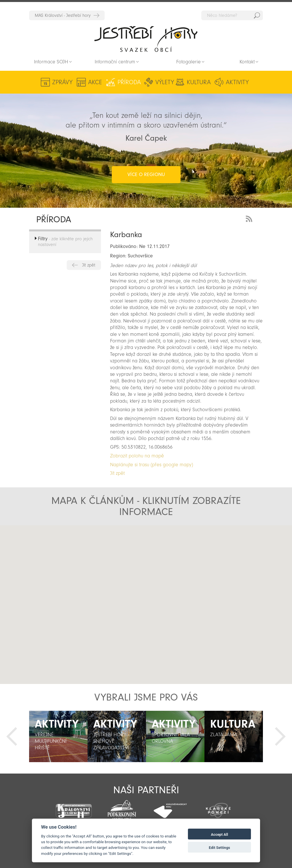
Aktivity (237, 82)
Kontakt (247, 62)
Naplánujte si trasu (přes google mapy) (152, 465)
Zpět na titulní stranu (146, 39)
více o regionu (146, 174)
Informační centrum (115, 62)
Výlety (165, 82)
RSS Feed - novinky (250, 218)
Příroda (129, 82)
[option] (58, 736)
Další (280, 736)
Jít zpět (89, 265)
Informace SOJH (51, 62)
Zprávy (62, 82)
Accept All (220, 834)
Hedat (257, 15)
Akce (95, 82)
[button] (170, 581)
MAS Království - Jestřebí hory (63, 15)
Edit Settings (219, 848)
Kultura (199, 82)
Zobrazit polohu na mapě (137, 456)
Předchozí (12, 736)
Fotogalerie (188, 62)
